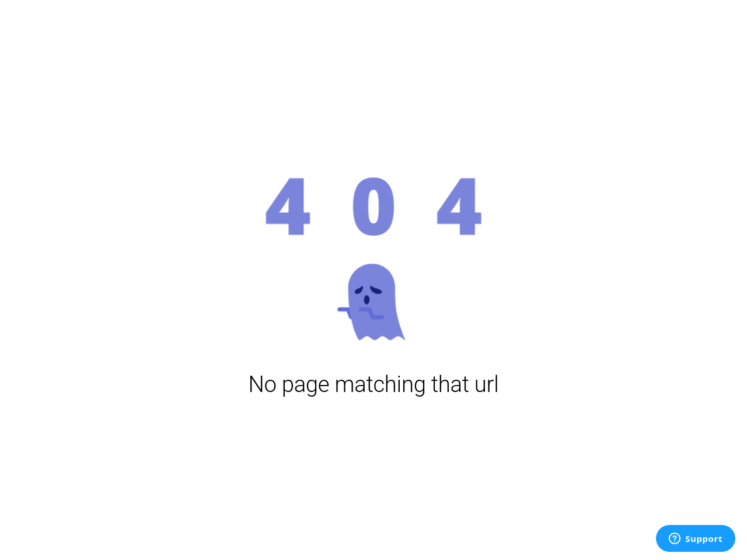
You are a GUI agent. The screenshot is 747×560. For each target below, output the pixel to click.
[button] (373, 257)
